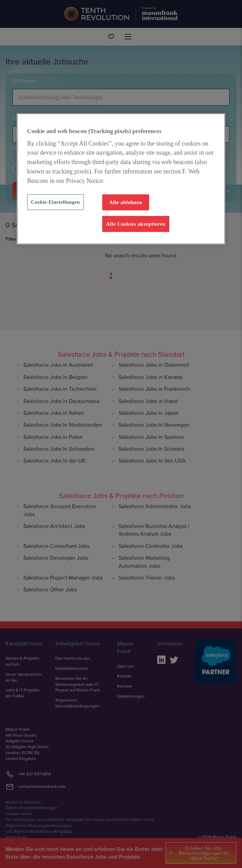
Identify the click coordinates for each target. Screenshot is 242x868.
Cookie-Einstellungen (55, 202)
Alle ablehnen (126, 202)
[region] (121, 179)
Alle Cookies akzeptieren (136, 224)
